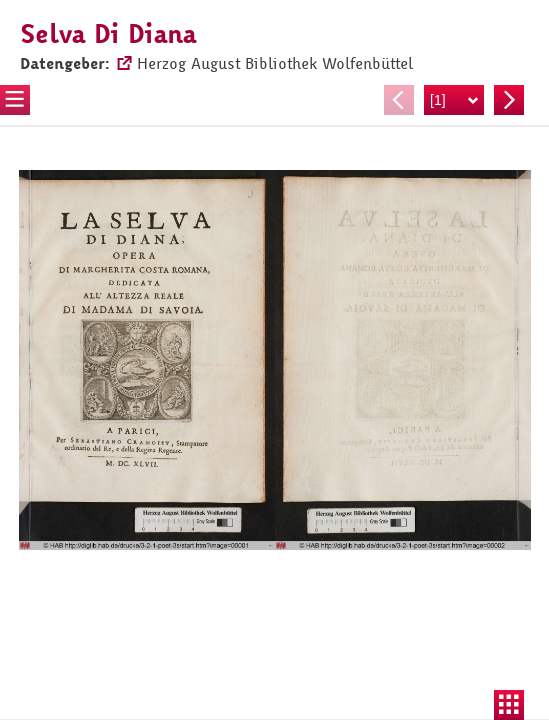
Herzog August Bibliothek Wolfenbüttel (275, 64)
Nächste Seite (509, 100)
